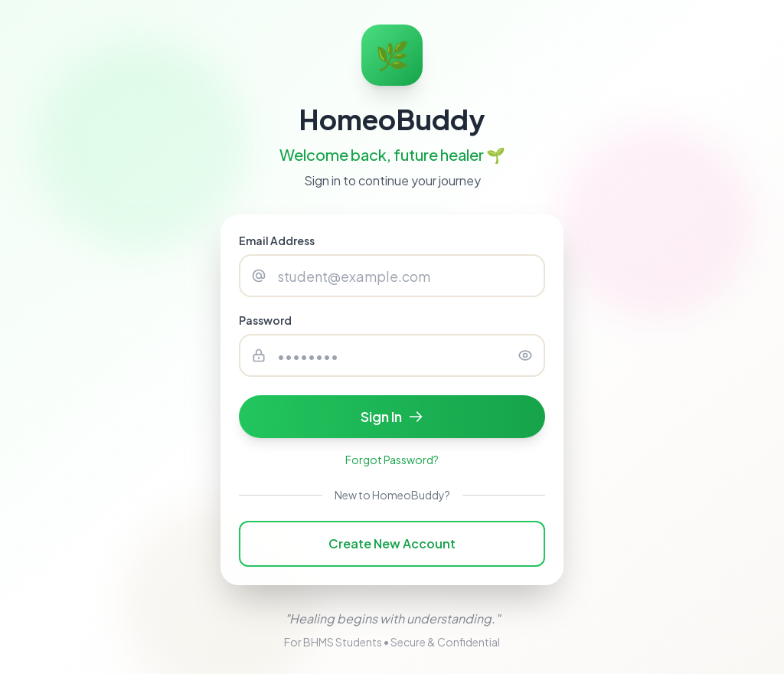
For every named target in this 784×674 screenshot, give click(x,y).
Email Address (277, 240)
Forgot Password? (392, 460)
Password (265, 320)
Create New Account (392, 543)
